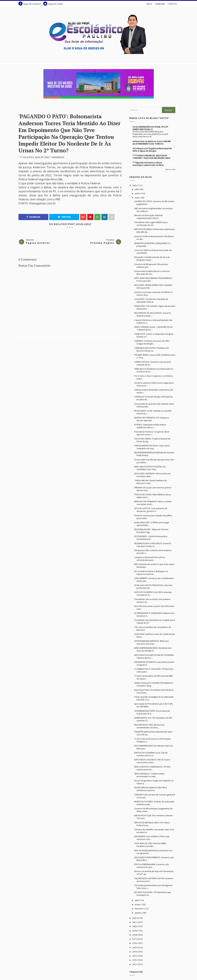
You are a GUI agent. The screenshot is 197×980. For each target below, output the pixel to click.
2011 (135, 964)
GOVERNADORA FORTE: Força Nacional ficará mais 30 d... (152, 712)
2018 (135, 935)
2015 (135, 947)
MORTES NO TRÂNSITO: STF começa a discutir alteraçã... (151, 419)
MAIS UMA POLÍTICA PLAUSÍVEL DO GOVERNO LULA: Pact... (150, 468)
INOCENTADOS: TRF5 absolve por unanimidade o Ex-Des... (149, 726)
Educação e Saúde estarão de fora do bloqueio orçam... (152, 258)
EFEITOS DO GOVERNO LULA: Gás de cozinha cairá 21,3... (151, 754)
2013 (135, 956)
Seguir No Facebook (30, 4)
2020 (135, 926)
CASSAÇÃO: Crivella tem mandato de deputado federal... (151, 300)
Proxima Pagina (102, 243)
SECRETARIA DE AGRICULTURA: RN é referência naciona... (151, 789)
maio (137, 198)
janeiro (138, 913)
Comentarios (58, 157)
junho (138, 193)
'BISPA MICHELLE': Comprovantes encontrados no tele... (149, 775)
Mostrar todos (171, 169)
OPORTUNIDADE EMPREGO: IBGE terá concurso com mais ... (151, 642)
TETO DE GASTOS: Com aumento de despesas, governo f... (151, 510)
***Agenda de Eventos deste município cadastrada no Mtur (148, 164)
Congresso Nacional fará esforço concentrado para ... (150, 559)
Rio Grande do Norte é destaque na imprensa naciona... (151, 573)
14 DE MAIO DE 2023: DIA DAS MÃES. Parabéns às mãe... (151, 845)
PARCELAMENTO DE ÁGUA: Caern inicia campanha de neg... (152, 447)
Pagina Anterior (38, 243)
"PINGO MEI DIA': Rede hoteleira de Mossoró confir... (150, 482)
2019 (135, 931)
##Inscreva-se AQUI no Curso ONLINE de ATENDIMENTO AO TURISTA (152, 143)
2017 (135, 939)
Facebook (33, 217)
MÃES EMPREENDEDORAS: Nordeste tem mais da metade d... (153, 649)
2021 (135, 922)
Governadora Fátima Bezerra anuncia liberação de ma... (152, 273)
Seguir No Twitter (53, 4)
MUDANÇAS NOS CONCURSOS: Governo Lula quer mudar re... (153, 545)
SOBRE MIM (160, 4)
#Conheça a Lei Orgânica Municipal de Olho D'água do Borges (152, 150)
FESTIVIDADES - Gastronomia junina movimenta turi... (151, 538)
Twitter (64, 217)
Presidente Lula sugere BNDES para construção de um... (151, 224)
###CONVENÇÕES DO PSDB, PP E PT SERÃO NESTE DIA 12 (150, 128)
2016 (135, 943)
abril (137, 900)
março (138, 904)
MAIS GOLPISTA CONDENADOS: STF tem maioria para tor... (152, 768)
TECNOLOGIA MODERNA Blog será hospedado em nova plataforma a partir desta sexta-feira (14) (150, 134)
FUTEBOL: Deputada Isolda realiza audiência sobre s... (150, 426)
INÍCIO (149, 4)
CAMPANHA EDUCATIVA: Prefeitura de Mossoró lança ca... (152, 349)
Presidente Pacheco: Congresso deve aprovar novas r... (152, 433)
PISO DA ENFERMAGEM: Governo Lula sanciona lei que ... (151, 866)
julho (137, 189)
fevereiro (139, 909)
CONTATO (172, 4)
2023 (135, 185)
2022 (135, 918)
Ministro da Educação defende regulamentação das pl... (149, 217)
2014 (135, 952)
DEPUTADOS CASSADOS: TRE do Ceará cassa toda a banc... (152, 761)
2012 (135, 960)
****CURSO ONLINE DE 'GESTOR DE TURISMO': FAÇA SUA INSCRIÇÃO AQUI (151, 157)
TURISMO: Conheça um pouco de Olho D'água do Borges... (152, 342)
